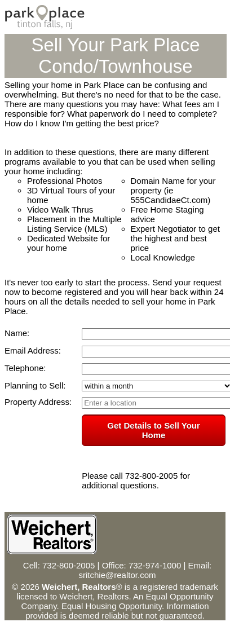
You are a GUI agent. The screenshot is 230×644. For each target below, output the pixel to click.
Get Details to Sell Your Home (154, 430)
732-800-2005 (68, 565)
